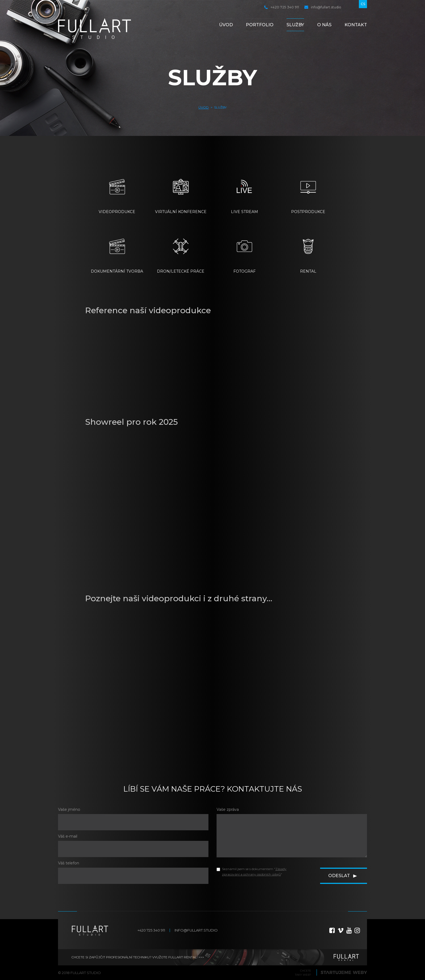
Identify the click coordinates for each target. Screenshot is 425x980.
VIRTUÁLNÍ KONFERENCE (181, 190)
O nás (324, 25)
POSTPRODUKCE (308, 190)
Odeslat (339, 876)
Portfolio (260, 25)
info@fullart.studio (323, 7)
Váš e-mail (68, 836)
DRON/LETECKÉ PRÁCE (181, 249)
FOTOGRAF (244, 249)
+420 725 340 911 (282, 7)
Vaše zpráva (228, 809)
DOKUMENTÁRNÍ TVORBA (117, 249)
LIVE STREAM (244, 190)
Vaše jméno (69, 809)
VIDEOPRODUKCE (117, 190)
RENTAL (308, 249)
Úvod (226, 25)
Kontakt (356, 25)
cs (363, 4)
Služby (295, 25)
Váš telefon (69, 863)
